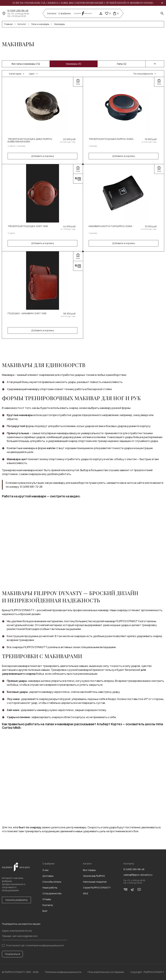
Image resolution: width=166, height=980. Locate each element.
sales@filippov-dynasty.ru (138, 875)
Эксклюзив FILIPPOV (94, 876)
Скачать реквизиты (16, 900)
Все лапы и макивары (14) (26, 64)
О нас (46, 870)
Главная (8, 24)
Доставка (48, 876)
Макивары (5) (74, 64)
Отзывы (47, 899)
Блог (45, 911)
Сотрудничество (52, 893)
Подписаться (12, 954)
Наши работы (50, 888)
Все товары (89, 870)
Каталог (52, 13)
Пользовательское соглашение (106, 972)
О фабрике (65, 13)
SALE (86, 893)
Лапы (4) (122, 64)
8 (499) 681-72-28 (31, 487)
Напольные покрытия (95, 882)
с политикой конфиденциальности (44, 945)
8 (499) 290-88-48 (18, 11)
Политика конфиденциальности (63, 972)
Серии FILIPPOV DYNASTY (97, 888)
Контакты (48, 905)
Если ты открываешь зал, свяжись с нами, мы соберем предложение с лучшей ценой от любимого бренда (83, 3)
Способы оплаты (52, 882)
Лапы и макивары (40, 24)
